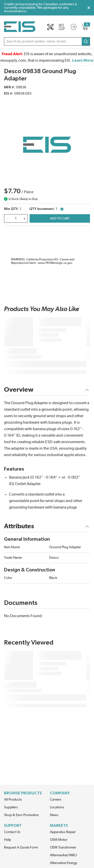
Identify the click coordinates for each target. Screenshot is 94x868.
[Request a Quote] (62, 27)
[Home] (20, 27)
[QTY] (16, 218)
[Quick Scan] (50, 27)
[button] (47, 41)
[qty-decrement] (7, 218)
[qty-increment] (24, 218)
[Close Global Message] (89, 8)
